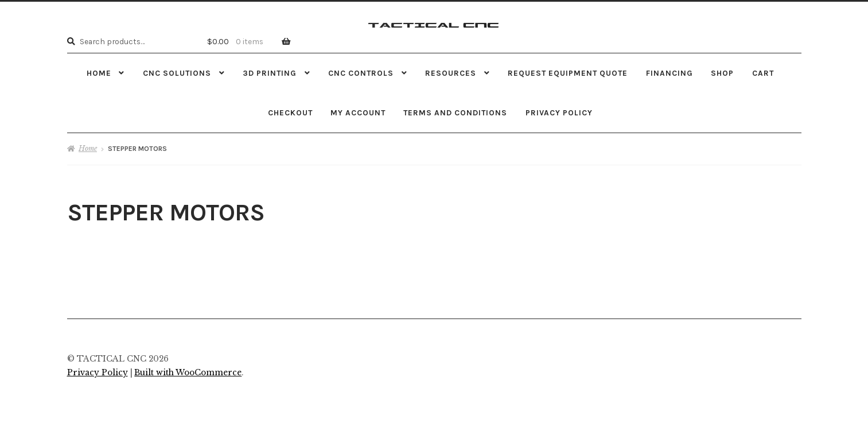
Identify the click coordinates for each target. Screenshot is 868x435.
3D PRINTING (270, 73)
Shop (722, 73)
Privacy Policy (559, 112)
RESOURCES (451, 73)
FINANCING (670, 73)
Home (99, 73)
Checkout (290, 112)
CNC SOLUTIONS (177, 73)
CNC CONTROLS (361, 73)
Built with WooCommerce (188, 373)
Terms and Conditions (455, 112)
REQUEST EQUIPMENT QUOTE (568, 73)
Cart (763, 73)
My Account (358, 112)
